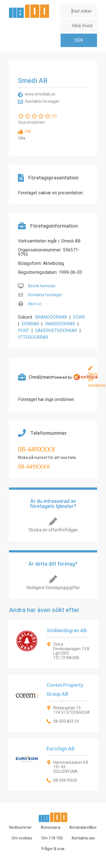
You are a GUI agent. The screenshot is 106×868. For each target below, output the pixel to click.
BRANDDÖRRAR (51, 317)
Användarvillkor (83, 827)
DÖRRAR (30, 324)
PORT (24, 331)
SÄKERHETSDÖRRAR (56, 331)
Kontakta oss (83, 838)
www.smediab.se (40, 94)
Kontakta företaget (42, 101)
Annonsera (50, 827)
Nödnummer (20, 827)
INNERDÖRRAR (60, 324)
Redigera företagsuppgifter (53, 588)
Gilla (22, 138)
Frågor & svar (53, 849)
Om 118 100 (52, 838)
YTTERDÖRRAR (33, 337)
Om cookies (22, 838)
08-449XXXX (37, 449)
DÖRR (79, 317)
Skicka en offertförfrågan (53, 530)
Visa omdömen (31, 122)
